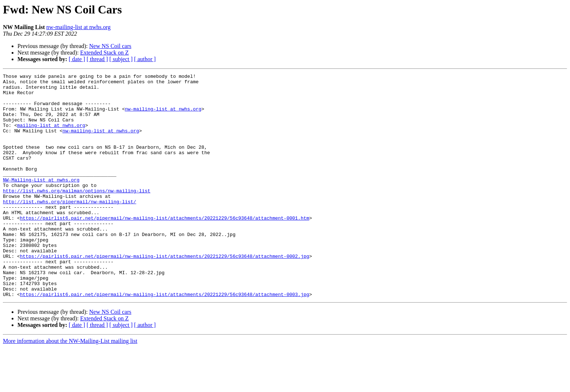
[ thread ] (97, 59)
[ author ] (145, 59)
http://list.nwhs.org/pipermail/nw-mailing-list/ (70, 228)
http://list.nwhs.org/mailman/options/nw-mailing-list (77, 215)
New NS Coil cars (110, 46)
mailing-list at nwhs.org (51, 136)
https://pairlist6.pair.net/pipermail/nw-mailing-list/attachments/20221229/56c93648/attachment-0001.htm (165, 247)
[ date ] (77, 59)
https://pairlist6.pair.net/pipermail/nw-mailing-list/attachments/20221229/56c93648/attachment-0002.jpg (165, 293)
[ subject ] (121, 59)
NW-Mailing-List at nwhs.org (41, 201)
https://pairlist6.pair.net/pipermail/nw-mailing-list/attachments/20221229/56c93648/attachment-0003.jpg (165, 339)
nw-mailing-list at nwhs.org (78, 27)
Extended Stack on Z (104, 53)
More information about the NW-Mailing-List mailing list (70, 386)
